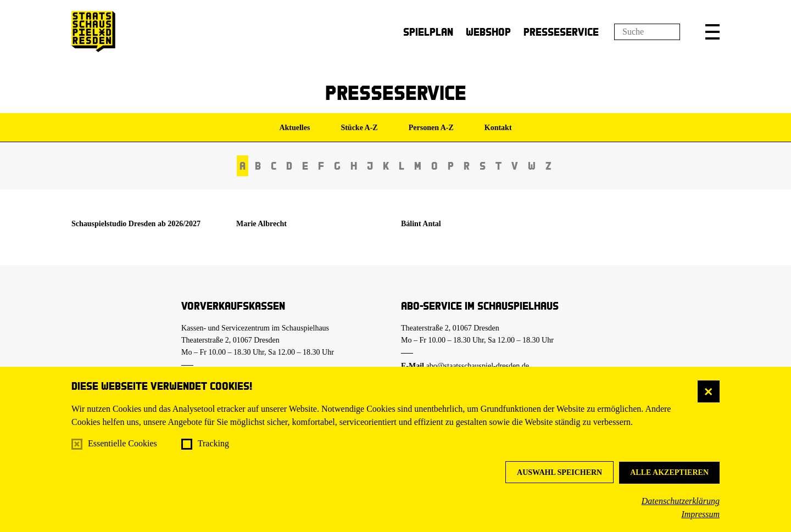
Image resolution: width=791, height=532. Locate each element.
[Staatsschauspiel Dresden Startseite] (93, 32)
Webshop (488, 32)
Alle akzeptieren (669, 472)
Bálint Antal (421, 224)
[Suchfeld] (647, 32)
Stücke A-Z (359, 128)
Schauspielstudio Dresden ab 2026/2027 (136, 224)
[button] (712, 32)
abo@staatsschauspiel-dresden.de (478, 366)
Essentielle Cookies (122, 443)
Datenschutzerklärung (681, 501)
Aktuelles (294, 128)
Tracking (213, 443)
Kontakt (498, 128)
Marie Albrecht (261, 224)
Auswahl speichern (559, 472)
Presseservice (561, 32)
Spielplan (428, 32)
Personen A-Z (431, 128)
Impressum (700, 514)
